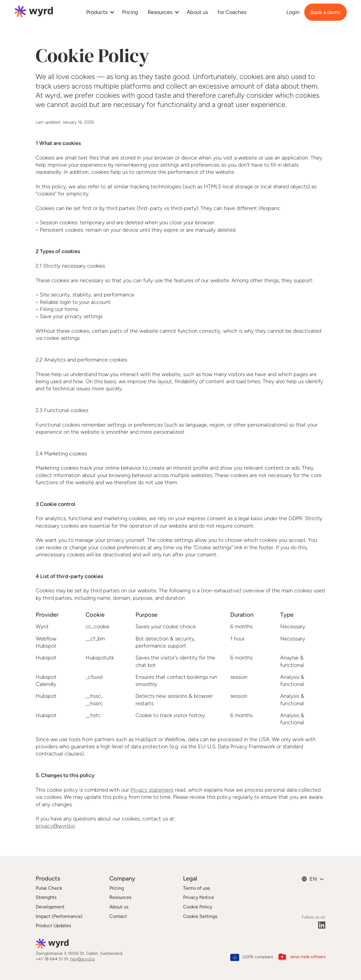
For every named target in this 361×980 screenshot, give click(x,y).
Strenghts (46, 897)
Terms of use (197, 888)
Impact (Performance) (59, 916)
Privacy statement (152, 790)
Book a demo (325, 12)
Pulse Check (49, 888)
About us (197, 12)
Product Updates (53, 925)
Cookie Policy (198, 907)
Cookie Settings (200, 916)
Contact (118, 916)
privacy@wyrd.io (55, 826)
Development (50, 907)
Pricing (130, 12)
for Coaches (232, 12)
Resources (120, 897)
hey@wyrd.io (83, 959)
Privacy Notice (198, 897)
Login (293, 12)
